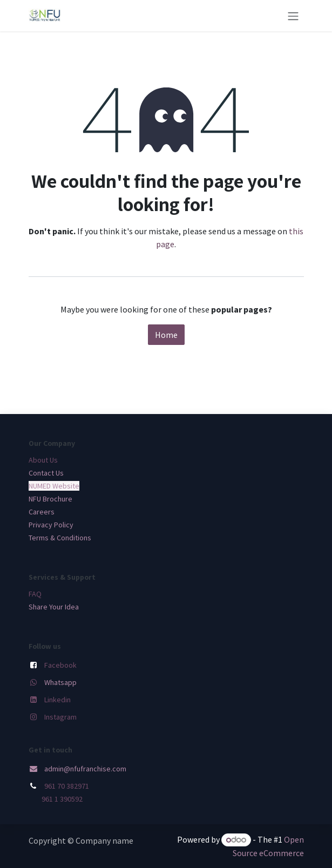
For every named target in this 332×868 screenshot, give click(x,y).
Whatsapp (60, 682)
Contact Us (46, 473)
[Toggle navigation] (293, 16)
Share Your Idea (54, 607)
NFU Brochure (50, 499)
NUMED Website (54, 486)
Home (166, 335)
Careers (42, 512)
